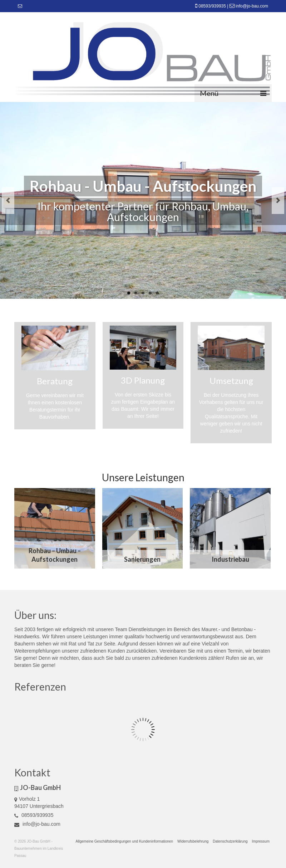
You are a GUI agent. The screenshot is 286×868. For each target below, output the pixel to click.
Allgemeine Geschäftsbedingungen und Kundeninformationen (124, 841)
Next (278, 201)
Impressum (261, 841)
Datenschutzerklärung (230, 841)
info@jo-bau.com (252, 6)
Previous (8, 201)
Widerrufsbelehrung (193, 841)
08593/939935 (212, 6)
